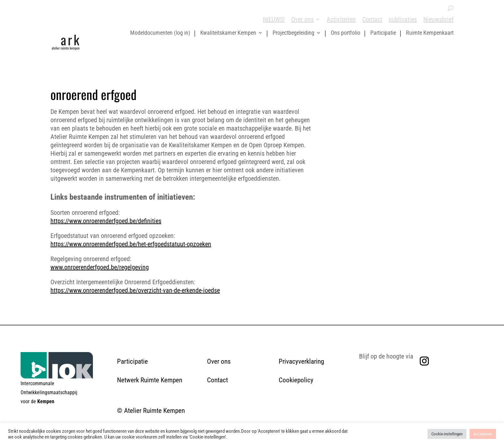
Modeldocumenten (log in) (160, 33)
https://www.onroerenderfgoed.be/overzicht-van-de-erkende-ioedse (135, 290)
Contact (372, 19)
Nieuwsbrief (438, 19)
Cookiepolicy (296, 380)
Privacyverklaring (301, 361)
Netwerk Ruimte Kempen (150, 380)
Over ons (302, 19)
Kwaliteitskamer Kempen (228, 33)
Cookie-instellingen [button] (447, 434)
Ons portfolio (346, 33)
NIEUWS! (274, 19)
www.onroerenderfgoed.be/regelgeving (100, 267)
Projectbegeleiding (293, 33)
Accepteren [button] (483, 434)
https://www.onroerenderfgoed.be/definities (106, 221)
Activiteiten (341, 19)
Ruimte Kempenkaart (430, 33)
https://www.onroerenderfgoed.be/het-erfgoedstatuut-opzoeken (131, 244)
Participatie (383, 33)
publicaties (403, 19)
